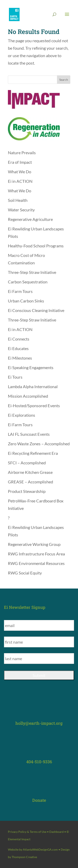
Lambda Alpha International (33, 386)
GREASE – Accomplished (30, 482)
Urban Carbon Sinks (26, 301)
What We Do (20, 172)
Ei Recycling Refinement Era (33, 453)
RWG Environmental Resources (36, 563)
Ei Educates (18, 348)
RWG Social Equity (25, 573)
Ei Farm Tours (20, 291)
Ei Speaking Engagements (31, 367)
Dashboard (56, 832)
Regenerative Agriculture (30, 219)
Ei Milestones (20, 358)
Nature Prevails (22, 153)
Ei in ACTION (20, 181)
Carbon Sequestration (28, 282)
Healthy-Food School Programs (36, 246)
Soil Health (18, 200)
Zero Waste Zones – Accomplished (39, 444)
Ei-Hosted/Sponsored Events (34, 406)
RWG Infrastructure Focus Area (36, 554)
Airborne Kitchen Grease (30, 472)
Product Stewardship (27, 491)
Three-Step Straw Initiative (32, 272)
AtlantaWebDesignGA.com (40, 849)
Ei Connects (19, 339)
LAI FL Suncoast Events (29, 434)
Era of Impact (20, 162)
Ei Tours (15, 377)
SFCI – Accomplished (27, 463)
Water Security (21, 210)
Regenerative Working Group (34, 544)
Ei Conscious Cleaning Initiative (36, 310)
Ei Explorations (22, 415)
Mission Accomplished (28, 396)
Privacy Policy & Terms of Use (27, 832)
